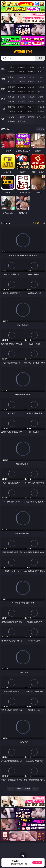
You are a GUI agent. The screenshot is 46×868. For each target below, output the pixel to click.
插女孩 (11, 117)
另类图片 (41, 101)
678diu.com (23, 52)
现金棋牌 (31, 72)
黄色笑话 (31, 111)
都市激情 (11, 107)
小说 (3, 109)
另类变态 (41, 91)
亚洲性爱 (11, 87)
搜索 (40, 58)
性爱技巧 (41, 111)
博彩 (3, 69)
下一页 (27, 789)
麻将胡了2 (11, 72)
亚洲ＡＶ (11, 77)
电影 (3, 89)
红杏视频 (11, 121)
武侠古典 (41, 107)
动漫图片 (41, 97)
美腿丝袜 (11, 101)
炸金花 (21, 72)
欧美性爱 (41, 87)
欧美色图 (31, 97)
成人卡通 (31, 87)
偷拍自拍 (21, 87)
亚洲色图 (21, 97)
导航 (3, 119)
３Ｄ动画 (41, 77)
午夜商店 (21, 117)
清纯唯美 (21, 101)
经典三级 (21, 91)
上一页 (19, 789)
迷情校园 (11, 111)
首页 (11, 789)
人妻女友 (31, 107)
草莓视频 (31, 117)
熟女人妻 (11, 81)
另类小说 (21, 111)
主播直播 (31, 81)
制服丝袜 (11, 91)
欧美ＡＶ (31, 77)
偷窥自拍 (11, 97)
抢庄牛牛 (41, 72)
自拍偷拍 (21, 77)
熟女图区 (31, 101)
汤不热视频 (41, 117)
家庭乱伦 (21, 107)
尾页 (35, 789)
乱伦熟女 (31, 91)
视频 (3, 79)
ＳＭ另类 (41, 81)
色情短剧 (21, 121)
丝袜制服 (21, 81)
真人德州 (21, 67)
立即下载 (37, 862)
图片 (3, 99)
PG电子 (11, 67)
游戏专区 (41, 67)
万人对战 (31, 67)
